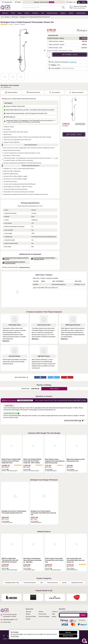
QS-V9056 (35, 284)
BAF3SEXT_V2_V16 (80, 284)
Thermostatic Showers (30, 583)
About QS (28, 612)
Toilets (13, 13)
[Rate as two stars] (33, 389)
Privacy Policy (42, 614)
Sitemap (28, 619)
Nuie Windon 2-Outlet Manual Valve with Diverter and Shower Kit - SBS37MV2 (33, 560)
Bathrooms (5, 13)
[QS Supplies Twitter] (8, 636)
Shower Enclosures (53, 583)
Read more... (6, 341)
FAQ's (54, 614)
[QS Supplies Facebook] (4, 636)
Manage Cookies (68, 636)
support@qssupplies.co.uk (9, 620)
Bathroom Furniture (52, 13)
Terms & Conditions (44, 617)
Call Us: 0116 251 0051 (80, 7)
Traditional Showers (24, 267)
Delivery (41, 612)
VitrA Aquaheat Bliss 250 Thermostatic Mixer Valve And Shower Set (76, 560)
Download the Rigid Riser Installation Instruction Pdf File (14, 263)
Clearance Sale (7, 2)
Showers (27, 13)
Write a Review (54, 389)
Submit (83, 615)
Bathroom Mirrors (81, 13)
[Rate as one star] (32, 389)
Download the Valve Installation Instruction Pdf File (16, 259)
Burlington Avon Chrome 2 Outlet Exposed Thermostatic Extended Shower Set (14, 512)
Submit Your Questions (9, 400)
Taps (43, 13)
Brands (18, 2)
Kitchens (71, 13)
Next (44, 50)
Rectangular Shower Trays (12, 583)
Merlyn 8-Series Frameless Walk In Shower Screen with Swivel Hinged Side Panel (11, 461)
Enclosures (35, 13)
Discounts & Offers (31, 617)
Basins (20, 13)
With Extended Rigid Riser (59, 284)
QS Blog (28, 614)
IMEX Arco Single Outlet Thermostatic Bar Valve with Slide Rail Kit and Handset (10, 560)
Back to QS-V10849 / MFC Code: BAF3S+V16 (46, 288)
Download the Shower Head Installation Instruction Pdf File (43, 259)
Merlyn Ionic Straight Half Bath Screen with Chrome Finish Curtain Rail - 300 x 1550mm (32, 461)
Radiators (63, 13)
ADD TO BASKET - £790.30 (70, 55)
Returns (54, 617)
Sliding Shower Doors (77, 583)
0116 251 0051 (6, 622)
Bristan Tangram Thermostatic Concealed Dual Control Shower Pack (54, 560)
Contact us (55, 612)
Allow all (68, 632)
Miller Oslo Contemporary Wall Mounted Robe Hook (76, 460)
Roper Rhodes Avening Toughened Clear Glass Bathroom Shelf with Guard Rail (55, 461)
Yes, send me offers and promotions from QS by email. (74, 611)
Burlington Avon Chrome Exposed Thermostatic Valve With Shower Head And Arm (43, 513)
